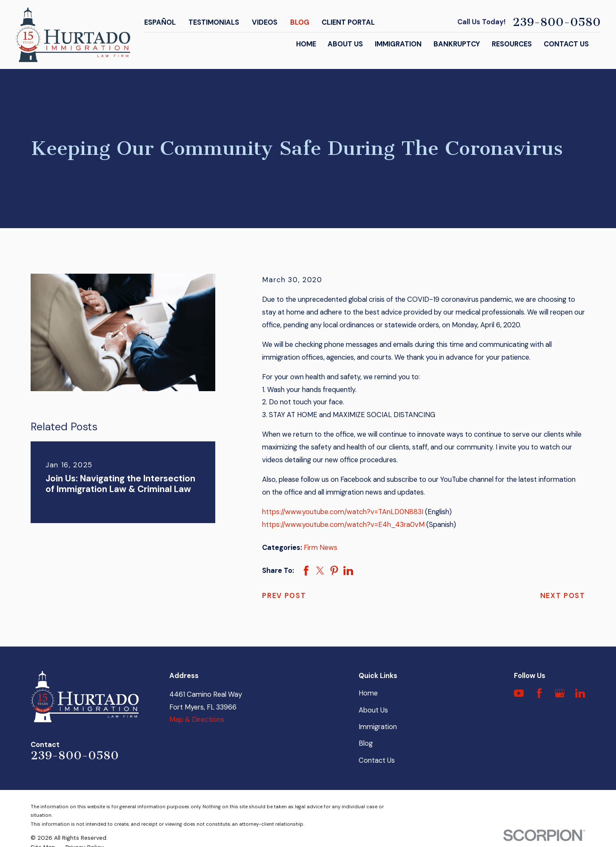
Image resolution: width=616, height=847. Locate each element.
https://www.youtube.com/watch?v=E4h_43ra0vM (343, 525)
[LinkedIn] (580, 693)
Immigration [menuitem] (398, 44)
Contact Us (377, 760)
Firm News (321, 548)
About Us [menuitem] (345, 44)
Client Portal (348, 22)
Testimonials (214, 22)
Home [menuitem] (306, 44)
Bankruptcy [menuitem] (457, 44)
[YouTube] (519, 693)
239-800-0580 (557, 22)
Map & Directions (197, 720)
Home (368, 693)
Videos (265, 22)
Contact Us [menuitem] (566, 44)
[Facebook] (539, 693)
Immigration (378, 727)
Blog (300, 22)
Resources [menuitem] (512, 44)
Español (160, 22)
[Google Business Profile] (560, 693)
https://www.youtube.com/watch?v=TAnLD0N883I (343, 512)
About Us (373, 710)
